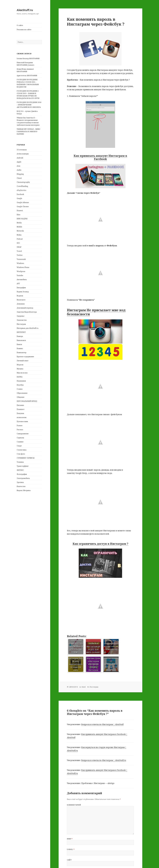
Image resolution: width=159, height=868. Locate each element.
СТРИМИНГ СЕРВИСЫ (26, 458)
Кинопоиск (21, 340)
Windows (20, 263)
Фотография (22, 474)
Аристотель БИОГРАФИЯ (27, 76)
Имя (70, 839)
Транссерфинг (23, 466)
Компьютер (21, 352)
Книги (19, 344)
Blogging (20, 174)
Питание (20, 405)
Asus (19, 166)
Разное (20, 425)
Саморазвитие (23, 434)
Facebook (20, 194)
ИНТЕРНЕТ (21, 332)
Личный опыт (23, 361)
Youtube (20, 275)
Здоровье (21, 316)
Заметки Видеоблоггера (27, 312)
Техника (20, 462)
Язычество (21, 486)
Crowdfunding (22, 186)
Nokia (19, 235)
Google (19, 198)
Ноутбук (20, 385)
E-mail (71, 849)
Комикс (20, 348)
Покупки (20, 413)
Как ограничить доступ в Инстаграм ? (100, 544)
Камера (20, 336)
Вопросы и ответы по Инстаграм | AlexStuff (102, 724)
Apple (19, 162)
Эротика (20, 482)
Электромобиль (23, 478)
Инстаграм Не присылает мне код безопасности (96, 312)
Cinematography (23, 182)
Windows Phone (23, 267)
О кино (20, 389)
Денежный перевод (25, 308)
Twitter (20, 255)
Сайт (69, 860)
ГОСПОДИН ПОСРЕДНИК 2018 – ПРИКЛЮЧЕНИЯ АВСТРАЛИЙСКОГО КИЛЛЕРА (29, 105)
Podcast (20, 239)
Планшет (21, 409)
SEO (18, 243)
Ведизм (20, 296)
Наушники (21, 381)
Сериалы (20, 438)
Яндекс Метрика (24, 490)
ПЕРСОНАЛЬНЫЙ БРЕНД (27, 401)
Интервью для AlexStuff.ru (28, 328)
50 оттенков (22, 150)
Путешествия (22, 421)
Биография (21, 288)
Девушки (21, 304)
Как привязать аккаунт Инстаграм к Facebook (100, 157)
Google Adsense (23, 202)
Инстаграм (21, 324)
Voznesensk (21, 259)
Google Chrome (23, 206)
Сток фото (21, 454)
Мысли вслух (22, 373)
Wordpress (21, 271)
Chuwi (19, 178)
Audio (19, 170)
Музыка (20, 369)
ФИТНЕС (20, 470)
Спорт (19, 446)
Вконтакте (21, 300)
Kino (19, 215)
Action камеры (23, 154)
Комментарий (74, 805)
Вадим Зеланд (23, 292)
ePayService (21, 190)
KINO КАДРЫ (22, 219)
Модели (20, 365)
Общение (21, 397)
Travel (19, 251)
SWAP (19, 247)
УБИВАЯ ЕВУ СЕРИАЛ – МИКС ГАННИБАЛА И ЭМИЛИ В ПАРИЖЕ (29, 132)
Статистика (22, 450)
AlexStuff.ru (25, 10)
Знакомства (22, 320)
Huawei (20, 211)
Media (19, 223)
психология (22, 417)
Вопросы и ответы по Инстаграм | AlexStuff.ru (104, 760)
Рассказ (20, 430)
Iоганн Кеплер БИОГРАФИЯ (28, 59)
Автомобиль (22, 279)
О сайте (20, 25)
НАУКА (20, 377)
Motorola (20, 231)
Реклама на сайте (24, 30)
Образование (22, 393)
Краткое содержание (25, 357)
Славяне (20, 442)
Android (20, 158)
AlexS (84, 687)
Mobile (19, 227)
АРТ (18, 284)
